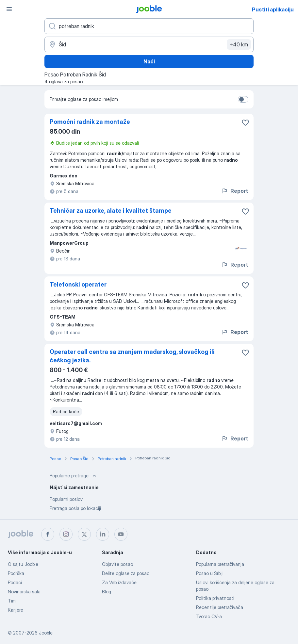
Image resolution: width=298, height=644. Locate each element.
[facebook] (48, 534)
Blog (107, 592)
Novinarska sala (24, 592)
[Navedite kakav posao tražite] (149, 26)
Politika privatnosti (215, 598)
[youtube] (121, 534)
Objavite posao (117, 564)
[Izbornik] (9, 9)
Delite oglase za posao (126, 573)
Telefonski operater (78, 284)
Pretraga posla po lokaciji (75, 508)
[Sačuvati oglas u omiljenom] (245, 123)
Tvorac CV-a (209, 616)
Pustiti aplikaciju (273, 9)
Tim (12, 601)
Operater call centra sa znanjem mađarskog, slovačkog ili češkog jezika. (132, 356)
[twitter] (84, 534)
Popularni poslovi (67, 499)
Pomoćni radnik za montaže (90, 122)
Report (235, 191)
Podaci (15, 582)
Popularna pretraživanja (220, 564)
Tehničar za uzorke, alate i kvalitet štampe (111, 211)
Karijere (16, 610)
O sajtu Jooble (23, 564)
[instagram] (66, 534)
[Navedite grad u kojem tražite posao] (149, 44)
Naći (149, 61)
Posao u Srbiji (210, 573)
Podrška (16, 573)
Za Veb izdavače (119, 582)
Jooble (46, 633)
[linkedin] (103, 534)
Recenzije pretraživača (220, 607)
